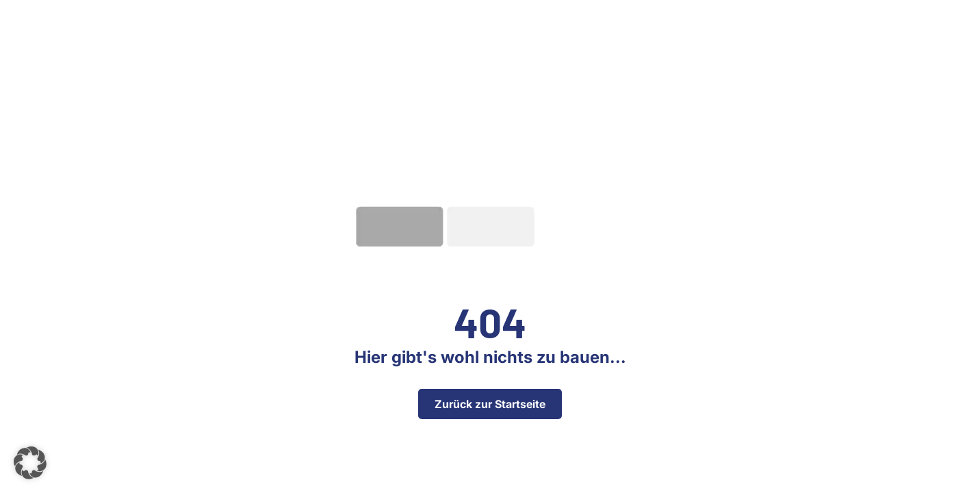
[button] (30, 463)
